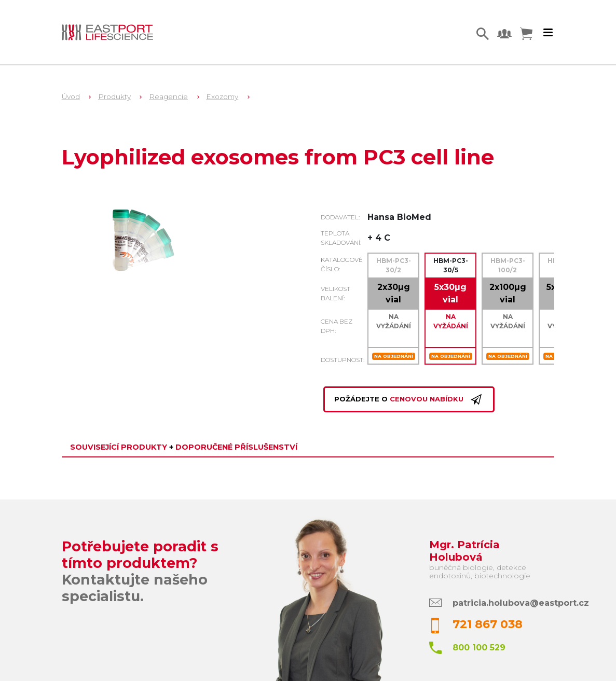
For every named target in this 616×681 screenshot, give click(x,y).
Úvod (71, 96)
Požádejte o (409, 400)
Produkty (114, 96)
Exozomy (222, 96)
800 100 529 (479, 648)
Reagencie (168, 96)
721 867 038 (488, 624)
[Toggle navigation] (548, 33)
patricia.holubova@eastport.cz (521, 603)
